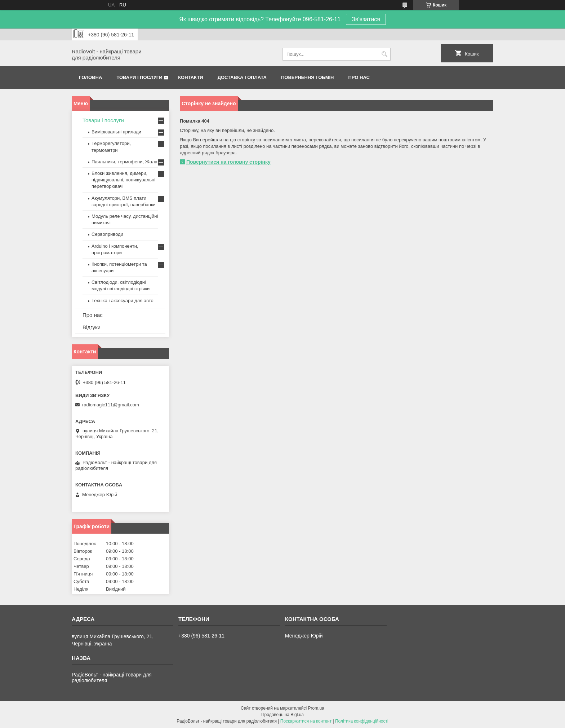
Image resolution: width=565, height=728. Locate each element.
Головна (90, 77)
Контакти (191, 77)
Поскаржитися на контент (306, 721)
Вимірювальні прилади (116, 132)
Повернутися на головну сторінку (228, 162)
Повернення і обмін (308, 77)
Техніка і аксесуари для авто (123, 301)
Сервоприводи (107, 234)
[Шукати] (384, 54)
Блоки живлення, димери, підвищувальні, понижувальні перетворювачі (123, 180)
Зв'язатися (366, 19)
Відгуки (92, 327)
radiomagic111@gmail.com (111, 405)
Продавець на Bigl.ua (282, 715)
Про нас (359, 77)
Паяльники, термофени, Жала (124, 162)
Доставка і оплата (242, 77)
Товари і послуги (139, 77)
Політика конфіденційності (362, 721)
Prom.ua (316, 708)
